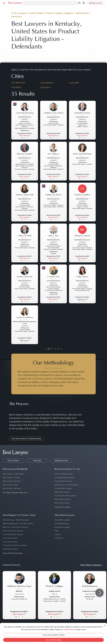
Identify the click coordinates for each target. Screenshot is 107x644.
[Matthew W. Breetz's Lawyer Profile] (53, 191)
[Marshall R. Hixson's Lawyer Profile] (82, 109)
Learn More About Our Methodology (26, 439)
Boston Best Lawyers (63, 499)
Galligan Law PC (55, 591)
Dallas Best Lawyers (62, 492)
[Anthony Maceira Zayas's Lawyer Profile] (19, 581)
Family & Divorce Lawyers (13, 531)
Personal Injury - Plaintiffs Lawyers (16, 520)
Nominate (37, 461)
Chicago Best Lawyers (63, 481)
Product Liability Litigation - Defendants (67, 13)
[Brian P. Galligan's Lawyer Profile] (54, 581)
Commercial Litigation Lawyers (15, 545)
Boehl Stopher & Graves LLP (82, 240)
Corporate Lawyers (10, 542)
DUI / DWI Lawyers (10, 538)
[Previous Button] (13, 120)
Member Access (61, 461)
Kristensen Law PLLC (90, 591)
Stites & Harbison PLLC (25, 117)
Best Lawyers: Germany (12, 488)
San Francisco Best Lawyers (65, 496)
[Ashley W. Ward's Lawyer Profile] (25, 232)
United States (36, 13)
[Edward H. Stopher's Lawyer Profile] (25, 150)
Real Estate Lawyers (10, 549)
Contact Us (59, 538)
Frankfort (16, 87)
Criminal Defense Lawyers (13, 534)
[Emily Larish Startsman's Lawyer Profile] (82, 150)
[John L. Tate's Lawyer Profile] (53, 232)
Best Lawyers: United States (13, 474)
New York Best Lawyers (64, 474)
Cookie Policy (69, 629)
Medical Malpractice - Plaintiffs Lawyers (18, 524)
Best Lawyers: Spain (10, 485)
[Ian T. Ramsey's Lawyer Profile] (53, 150)
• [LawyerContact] (27, 138)
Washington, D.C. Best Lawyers (67, 485)
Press (57, 531)
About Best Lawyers (62, 520)
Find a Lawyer (19, 13)
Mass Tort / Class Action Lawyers (15, 527)
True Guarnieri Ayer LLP (54, 281)
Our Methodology (62, 524)
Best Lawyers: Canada (11, 477)
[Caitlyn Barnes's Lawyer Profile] (82, 273)
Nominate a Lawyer (62, 527)
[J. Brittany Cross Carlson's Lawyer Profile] (53, 109)
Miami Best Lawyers (62, 503)
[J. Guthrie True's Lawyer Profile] (53, 273)
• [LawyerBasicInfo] (22, 138)
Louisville (74, 83)
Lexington (46, 87)
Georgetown (47, 83)
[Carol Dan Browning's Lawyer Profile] (25, 109)
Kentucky (17, 17)
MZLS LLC (19, 591)
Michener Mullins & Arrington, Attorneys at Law (25, 323)
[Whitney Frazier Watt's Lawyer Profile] (25, 191)
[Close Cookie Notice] (105, 625)
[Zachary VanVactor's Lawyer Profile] (25, 273)
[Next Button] (37, 120)
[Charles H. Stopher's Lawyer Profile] (82, 191)
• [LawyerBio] (25, 138)
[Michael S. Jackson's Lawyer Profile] (82, 232)
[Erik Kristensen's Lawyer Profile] (90, 581)
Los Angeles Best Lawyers (64, 477)
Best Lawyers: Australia (12, 481)
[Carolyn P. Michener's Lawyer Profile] (25, 314)
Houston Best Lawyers (63, 488)
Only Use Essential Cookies (54, 635)
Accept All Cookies (54, 640)
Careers (58, 534)
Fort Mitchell (18, 83)
